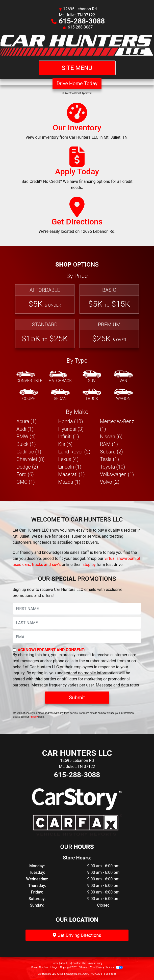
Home (55, 963)
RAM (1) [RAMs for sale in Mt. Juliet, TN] (109, 444)
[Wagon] (123, 395)
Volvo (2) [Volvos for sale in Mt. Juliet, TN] (110, 482)
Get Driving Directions (77, 935)
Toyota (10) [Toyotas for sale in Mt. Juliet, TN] (113, 467)
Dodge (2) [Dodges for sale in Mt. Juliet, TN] (27, 467)
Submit (77, 698)
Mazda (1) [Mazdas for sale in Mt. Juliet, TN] (69, 482)
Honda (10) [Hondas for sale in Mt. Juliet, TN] (70, 421)
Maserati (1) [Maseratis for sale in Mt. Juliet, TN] (71, 474)
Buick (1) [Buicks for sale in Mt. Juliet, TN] (26, 444)
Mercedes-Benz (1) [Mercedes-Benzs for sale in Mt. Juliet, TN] (117, 425)
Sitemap (84, 967)
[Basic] (109, 299)
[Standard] (45, 334)
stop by (89, 565)
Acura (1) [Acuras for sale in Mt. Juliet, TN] (27, 421)
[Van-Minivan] (123, 377)
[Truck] (92, 395)
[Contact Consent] (14, 650)
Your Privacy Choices (106, 967)
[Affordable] (45, 299)
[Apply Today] (77, 170)
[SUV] (92, 377)
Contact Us (79, 963)
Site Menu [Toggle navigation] (77, 68)
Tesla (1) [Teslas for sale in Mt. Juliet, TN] (110, 459)
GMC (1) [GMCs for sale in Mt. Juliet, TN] (26, 482)
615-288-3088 (82, 21)
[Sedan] (60, 395)
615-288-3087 (80, 27)
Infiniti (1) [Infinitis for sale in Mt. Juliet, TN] (68, 437)
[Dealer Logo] (77, 45)
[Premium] (109, 334)
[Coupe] (29, 395)
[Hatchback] (60, 377)
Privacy (34, 717)
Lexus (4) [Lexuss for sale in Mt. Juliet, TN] (68, 459)
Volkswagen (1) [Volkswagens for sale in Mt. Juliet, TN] (117, 474)
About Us (66, 963)
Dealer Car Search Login (45, 967)
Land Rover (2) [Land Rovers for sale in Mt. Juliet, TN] (74, 452)
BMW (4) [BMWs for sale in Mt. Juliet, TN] (26, 437)
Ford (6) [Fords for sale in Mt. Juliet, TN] (25, 474)
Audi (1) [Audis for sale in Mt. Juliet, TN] (25, 429)
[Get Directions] (77, 218)
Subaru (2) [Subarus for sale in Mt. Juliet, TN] (111, 452)
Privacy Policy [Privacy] (95, 963)
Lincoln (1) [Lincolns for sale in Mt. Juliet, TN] (70, 467)
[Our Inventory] (77, 124)
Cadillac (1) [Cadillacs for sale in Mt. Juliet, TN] (29, 452)
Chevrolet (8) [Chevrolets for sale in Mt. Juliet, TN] (31, 459)
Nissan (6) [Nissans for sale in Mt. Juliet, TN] (111, 437)
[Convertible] (29, 377)
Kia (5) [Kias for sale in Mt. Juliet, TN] (65, 444)
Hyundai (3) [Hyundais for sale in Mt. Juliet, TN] (71, 429)
